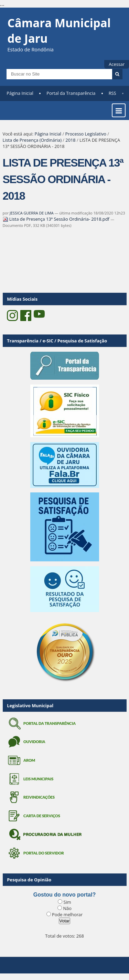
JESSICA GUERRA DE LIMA (32, 213)
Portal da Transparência (71, 93)
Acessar (117, 64)
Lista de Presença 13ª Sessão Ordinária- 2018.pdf (57, 219)
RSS (112, 93)
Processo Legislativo (86, 134)
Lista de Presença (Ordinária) (32, 140)
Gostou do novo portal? (64, 895)
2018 (70, 140)
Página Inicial (20, 93)
